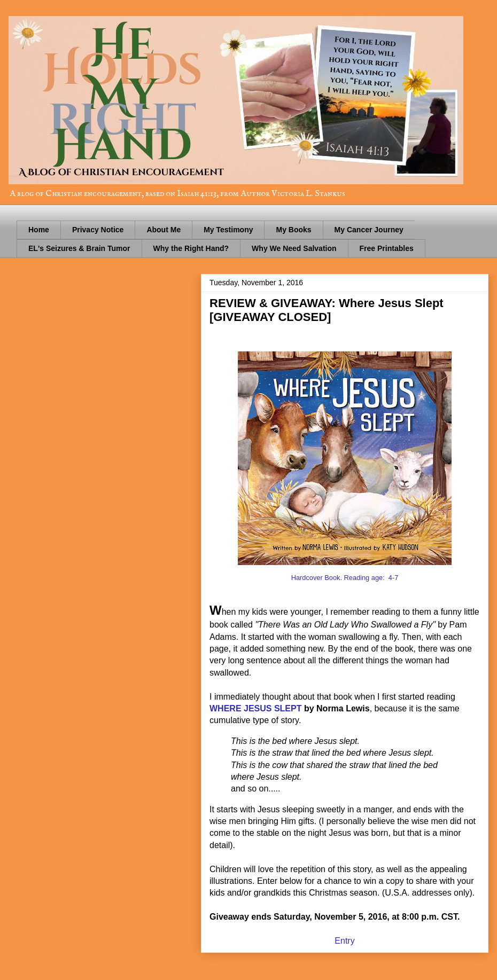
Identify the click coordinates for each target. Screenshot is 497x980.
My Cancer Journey (369, 230)
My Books (293, 230)
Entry (344, 941)
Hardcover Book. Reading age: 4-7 (345, 578)
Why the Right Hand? (191, 248)
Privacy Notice (98, 230)
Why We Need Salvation (294, 248)
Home (39, 230)
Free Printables (387, 248)
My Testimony (228, 230)
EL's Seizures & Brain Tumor (79, 248)
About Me (164, 230)
